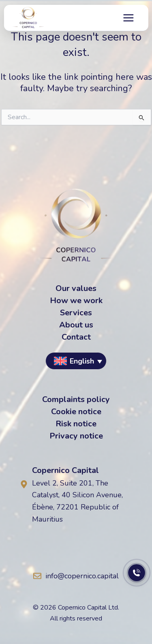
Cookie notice (76, 412)
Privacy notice (76, 436)
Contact (76, 337)
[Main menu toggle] (129, 18)
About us (76, 325)
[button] (76, 361)
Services (76, 313)
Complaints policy (76, 400)
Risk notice (76, 424)
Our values (76, 289)
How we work (76, 301)
